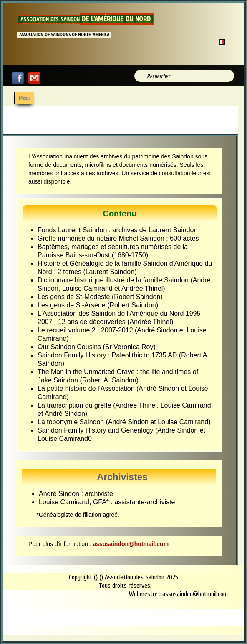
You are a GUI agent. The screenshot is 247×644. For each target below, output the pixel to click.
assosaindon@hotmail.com (131, 544)
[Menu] (24, 98)
